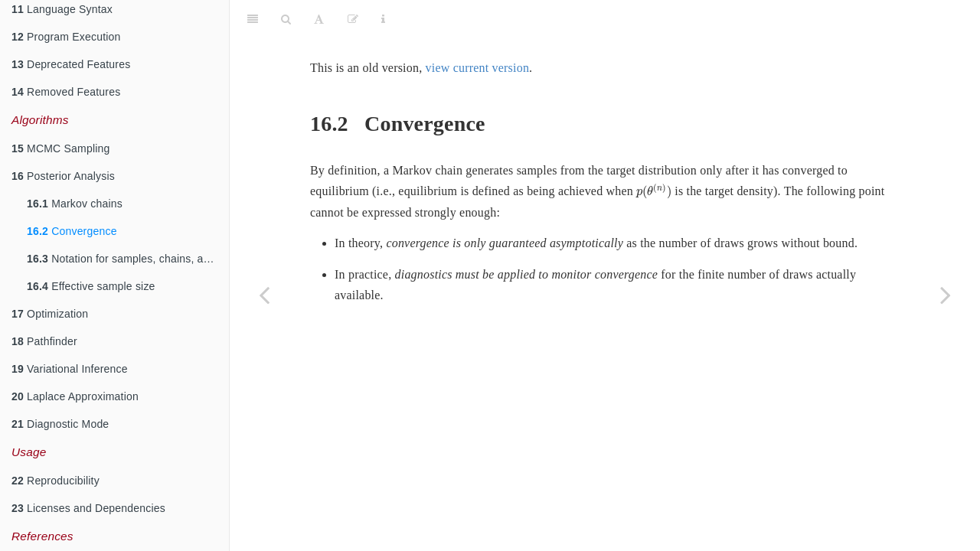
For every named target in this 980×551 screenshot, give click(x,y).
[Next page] (946, 295)
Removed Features (66, 92)
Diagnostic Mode (60, 424)
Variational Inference (70, 369)
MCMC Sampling (60, 148)
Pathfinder (44, 341)
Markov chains (75, 204)
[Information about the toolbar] (383, 19)
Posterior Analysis (63, 176)
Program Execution (66, 37)
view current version (478, 68)
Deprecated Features (71, 64)
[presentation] (654, 192)
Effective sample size (91, 286)
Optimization (50, 314)
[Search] (286, 19)
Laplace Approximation (75, 396)
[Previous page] (264, 295)
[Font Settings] (319, 19)
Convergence (72, 231)
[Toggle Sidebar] (253, 19)
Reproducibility (56, 481)
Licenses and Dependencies (88, 508)
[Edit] (353, 19)
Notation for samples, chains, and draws (128, 259)
